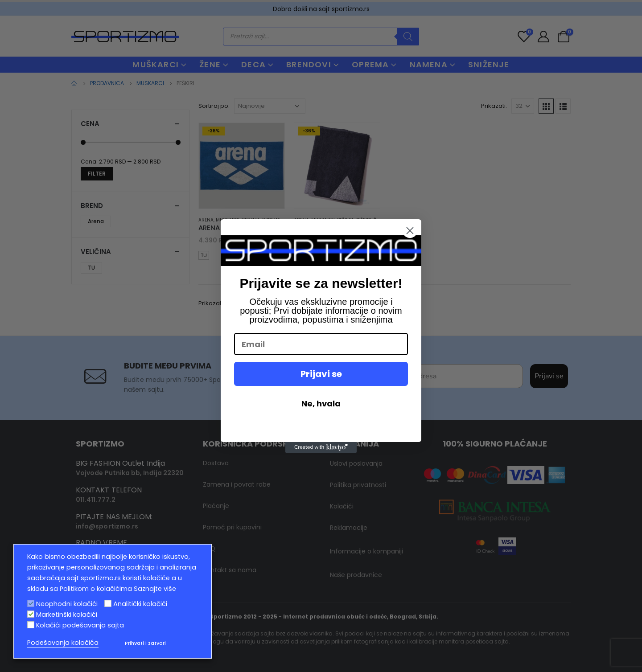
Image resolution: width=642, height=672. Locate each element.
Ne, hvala (321, 404)
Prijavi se (321, 374)
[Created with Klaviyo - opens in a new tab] (321, 447)
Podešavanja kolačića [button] (63, 643)
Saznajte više (155, 589)
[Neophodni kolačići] (31, 603)
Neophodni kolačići (67, 604)
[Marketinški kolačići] (31, 614)
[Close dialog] (410, 231)
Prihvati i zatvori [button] (145, 643)
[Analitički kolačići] (108, 603)
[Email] (321, 344)
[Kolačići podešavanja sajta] (31, 625)
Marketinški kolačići (67, 615)
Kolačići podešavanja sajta (80, 625)
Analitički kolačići (140, 604)
